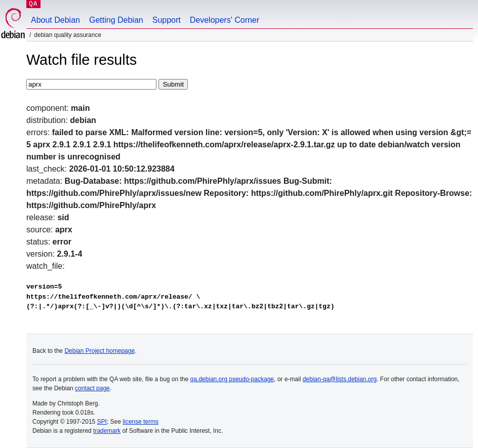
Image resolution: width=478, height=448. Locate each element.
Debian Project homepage (99, 351)
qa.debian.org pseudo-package (232, 379)
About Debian (55, 20)
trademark (107, 431)
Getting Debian (116, 20)
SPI (102, 422)
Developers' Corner (225, 20)
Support (167, 20)
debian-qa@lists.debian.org (340, 379)
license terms (141, 422)
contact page (92, 388)
